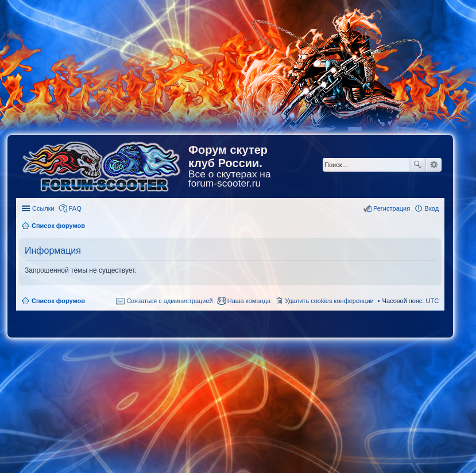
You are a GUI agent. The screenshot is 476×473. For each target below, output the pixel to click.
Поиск (417, 165)
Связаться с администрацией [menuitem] (169, 301)
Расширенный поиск (434, 165)
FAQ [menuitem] (75, 208)
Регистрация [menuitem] (392, 208)
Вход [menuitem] (432, 208)
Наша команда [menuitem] (249, 301)
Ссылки (43, 208)
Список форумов (58, 301)
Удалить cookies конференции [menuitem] (329, 301)
